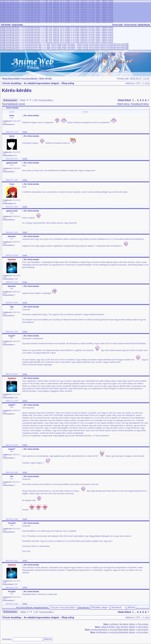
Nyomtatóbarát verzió (14, 104)
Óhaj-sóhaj (68, 83)
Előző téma (123, 104)
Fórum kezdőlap (12, 83)
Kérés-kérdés (17, 90)
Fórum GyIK (117, 25)
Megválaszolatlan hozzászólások (20, 79)
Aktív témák (45, 79)
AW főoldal (6, 25)
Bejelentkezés (144, 25)
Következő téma (140, 104)
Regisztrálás (18, 25)
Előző (128, 100)
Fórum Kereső (130, 25)
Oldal (121, 100)
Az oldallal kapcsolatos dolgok (41, 83)
